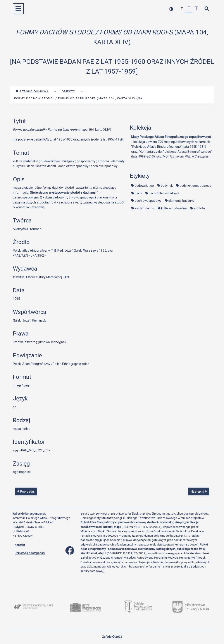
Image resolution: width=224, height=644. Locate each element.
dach (138, 193)
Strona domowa (32, 91)
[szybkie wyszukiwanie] (207, 9)
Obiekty (69, 91)
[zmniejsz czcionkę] (182, 9)
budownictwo (144, 186)
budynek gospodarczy (195, 186)
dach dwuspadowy (148, 201)
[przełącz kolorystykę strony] (171, 9)
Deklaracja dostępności (30, 553)
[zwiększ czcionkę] (196, 9)
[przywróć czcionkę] (189, 9)
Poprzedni (26, 491)
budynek (167, 186)
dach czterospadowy (164, 193)
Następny (199, 491)
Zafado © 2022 (112, 637)
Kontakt (20, 545)
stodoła (199, 208)
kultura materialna (174, 208)
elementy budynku (181, 201)
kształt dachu (144, 208)
